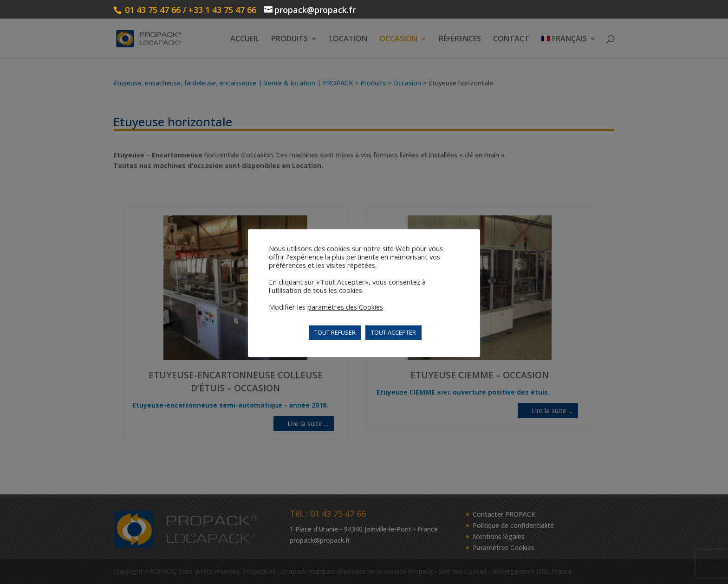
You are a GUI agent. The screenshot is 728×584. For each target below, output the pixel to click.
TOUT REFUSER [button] (335, 332)
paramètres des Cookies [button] (345, 307)
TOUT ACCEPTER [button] (393, 332)
